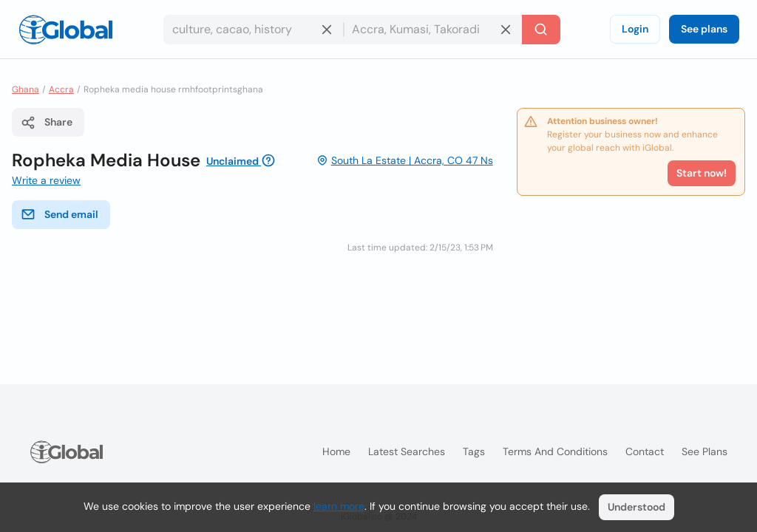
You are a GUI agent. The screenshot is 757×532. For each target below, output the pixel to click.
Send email (60, 214)
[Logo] (66, 30)
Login (635, 29)
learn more (339, 506)
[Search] (541, 30)
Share (47, 123)
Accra (61, 89)
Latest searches (407, 451)
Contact (645, 451)
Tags (474, 451)
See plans (704, 29)
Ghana (26, 89)
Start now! (702, 173)
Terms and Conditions (555, 451)
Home (336, 451)
